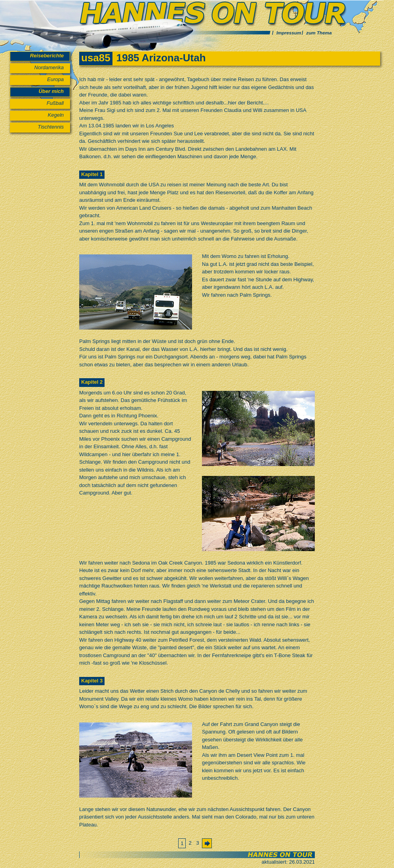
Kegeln (56, 115)
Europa (55, 79)
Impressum (289, 33)
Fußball (55, 103)
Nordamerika (49, 67)
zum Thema (319, 33)
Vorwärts (209, 845)
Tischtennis (51, 127)
